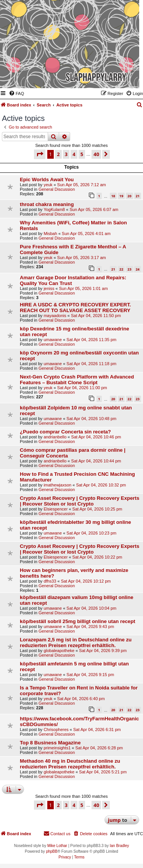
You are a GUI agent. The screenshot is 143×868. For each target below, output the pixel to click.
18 (113, 196)
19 (121, 196)
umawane (53, 340)
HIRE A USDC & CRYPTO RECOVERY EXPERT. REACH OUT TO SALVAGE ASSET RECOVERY (75, 308)
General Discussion (57, 189)
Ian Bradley (120, 846)
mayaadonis (55, 316)
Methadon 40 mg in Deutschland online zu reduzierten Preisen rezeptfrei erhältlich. (70, 764)
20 (129, 196)
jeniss (49, 288)
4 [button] (74, 154)
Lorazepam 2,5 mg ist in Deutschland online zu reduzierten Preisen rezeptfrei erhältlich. (76, 643)
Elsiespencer (55, 509)
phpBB (52, 851)
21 (138, 196)
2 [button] (58, 154)
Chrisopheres (56, 730)
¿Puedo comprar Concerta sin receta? (65, 432)
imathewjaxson (57, 485)
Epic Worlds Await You (47, 180)
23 (129, 269)
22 (121, 269)
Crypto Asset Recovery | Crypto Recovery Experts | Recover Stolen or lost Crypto (80, 501)
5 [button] (82, 154)
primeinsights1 (57, 748)
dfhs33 (50, 581)
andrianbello (55, 437)
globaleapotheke (59, 651)
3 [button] (66, 154)
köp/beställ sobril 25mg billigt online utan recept (78, 621)
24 (138, 269)
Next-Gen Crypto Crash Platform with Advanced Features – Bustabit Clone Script (77, 380)
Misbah (50, 234)
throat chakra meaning (47, 204)
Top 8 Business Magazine (50, 743)
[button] (40, 154)
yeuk (48, 185)
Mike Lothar (57, 846)
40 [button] (96, 154)
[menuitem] (16, 93)
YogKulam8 (54, 209)
